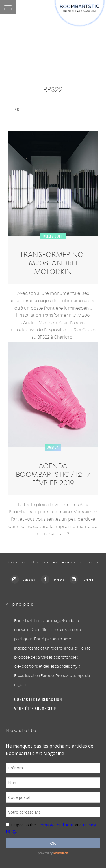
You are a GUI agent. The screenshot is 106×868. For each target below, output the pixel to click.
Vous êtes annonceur (35, 709)
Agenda (53, 447)
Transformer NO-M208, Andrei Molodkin (53, 263)
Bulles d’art (53, 236)
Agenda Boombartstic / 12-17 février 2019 (53, 474)
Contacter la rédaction (38, 699)
